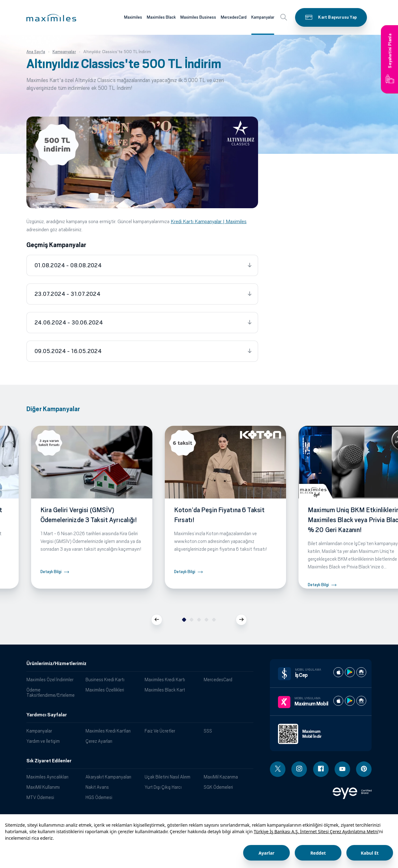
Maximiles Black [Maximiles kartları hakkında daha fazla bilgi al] (161, 17)
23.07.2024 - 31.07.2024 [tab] (67, 294)
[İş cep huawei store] (361, 672)
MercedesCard (218, 680)
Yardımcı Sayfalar (47, 715)
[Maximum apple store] (338, 701)
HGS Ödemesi (99, 797)
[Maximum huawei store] (361, 701)
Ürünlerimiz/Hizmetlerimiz (56, 664)
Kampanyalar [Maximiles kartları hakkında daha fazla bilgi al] (263, 17)
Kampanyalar (39, 731)
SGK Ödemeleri (218, 787)
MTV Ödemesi (40, 797)
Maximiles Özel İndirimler (50, 680)
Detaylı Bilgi (51, 572)
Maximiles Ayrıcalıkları (47, 777)
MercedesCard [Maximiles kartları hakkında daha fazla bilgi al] (234, 17)
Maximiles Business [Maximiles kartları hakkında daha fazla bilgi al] (198, 17)
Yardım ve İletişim (43, 741)
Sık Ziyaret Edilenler (49, 761)
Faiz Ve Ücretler (160, 731)
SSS (208, 731)
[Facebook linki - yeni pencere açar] (321, 769)
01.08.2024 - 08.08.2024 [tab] (68, 265)
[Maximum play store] (350, 701)
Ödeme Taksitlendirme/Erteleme (51, 692)
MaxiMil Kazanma (221, 777)
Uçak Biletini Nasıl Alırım (167, 777)
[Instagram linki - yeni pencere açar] (299, 769)
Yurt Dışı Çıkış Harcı (163, 787)
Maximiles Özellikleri (105, 690)
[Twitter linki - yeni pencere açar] (278, 769)
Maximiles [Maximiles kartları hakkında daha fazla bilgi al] (133, 17)
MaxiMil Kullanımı (43, 787)
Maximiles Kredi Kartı (165, 680)
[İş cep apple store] (338, 672)
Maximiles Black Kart (165, 690)
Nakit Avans (97, 787)
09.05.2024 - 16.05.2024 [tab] (68, 351)
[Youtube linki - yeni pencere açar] (342, 769)
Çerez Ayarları (99, 741)
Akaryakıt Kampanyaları (108, 777)
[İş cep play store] (350, 672)
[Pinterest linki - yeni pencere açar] (364, 769)
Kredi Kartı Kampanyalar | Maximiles (209, 221)
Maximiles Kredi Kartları (108, 731)
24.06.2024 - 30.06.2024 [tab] (69, 323)
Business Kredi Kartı (105, 680)
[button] (51, 18)
